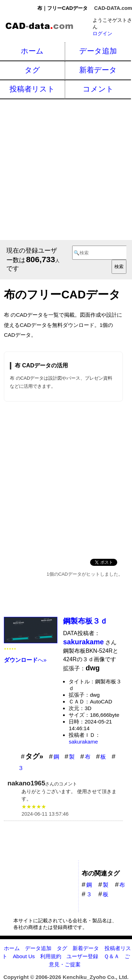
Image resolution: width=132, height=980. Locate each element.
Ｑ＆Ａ (112, 956)
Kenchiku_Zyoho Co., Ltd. (96, 977)
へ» (25, 660)
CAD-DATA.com (113, 8)
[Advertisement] (66, 169)
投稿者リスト (32, 89)
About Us (24, 956)
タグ (32, 70)
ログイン (102, 33)
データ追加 (98, 51)
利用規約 (51, 956)
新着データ (98, 70)
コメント (98, 89)
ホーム (32, 51)
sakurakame (83, 742)
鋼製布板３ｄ (85, 621)
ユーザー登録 (82, 956)
